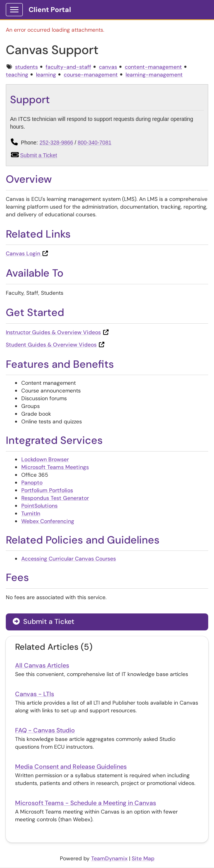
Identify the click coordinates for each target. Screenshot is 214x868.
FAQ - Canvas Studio (45, 730)
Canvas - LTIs (35, 694)
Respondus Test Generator (55, 498)
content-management (153, 67)
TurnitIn (31, 513)
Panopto (32, 482)
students (26, 67)
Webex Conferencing (48, 521)
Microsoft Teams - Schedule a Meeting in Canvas (86, 803)
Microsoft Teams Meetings (55, 467)
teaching (17, 75)
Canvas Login (28, 253)
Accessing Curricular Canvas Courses (69, 559)
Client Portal (50, 10)
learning (46, 75)
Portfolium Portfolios (47, 490)
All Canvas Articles (42, 665)
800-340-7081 (94, 143)
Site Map (143, 858)
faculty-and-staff (68, 67)
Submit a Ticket (39, 155)
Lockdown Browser (45, 459)
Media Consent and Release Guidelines (71, 767)
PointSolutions (39, 506)
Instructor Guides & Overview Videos (53, 332)
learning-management (154, 75)
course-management (91, 75)
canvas (108, 67)
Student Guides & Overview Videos (51, 345)
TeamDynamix (109, 858)
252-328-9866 (56, 143)
